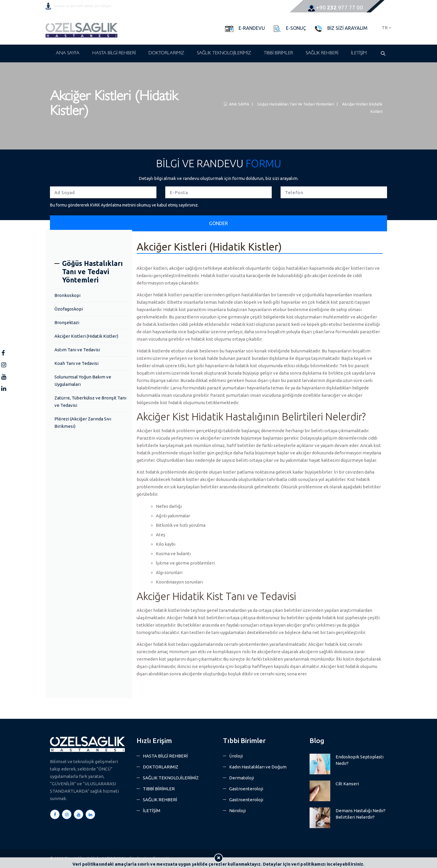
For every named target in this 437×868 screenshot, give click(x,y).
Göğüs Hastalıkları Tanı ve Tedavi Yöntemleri (295, 104)
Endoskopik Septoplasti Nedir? (360, 760)
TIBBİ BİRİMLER (278, 53)
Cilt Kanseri (347, 784)
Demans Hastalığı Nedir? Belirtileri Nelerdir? (361, 814)
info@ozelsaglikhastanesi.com (226, 7)
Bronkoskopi (67, 295)
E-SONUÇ (296, 28)
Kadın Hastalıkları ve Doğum (258, 767)
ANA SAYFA (68, 53)
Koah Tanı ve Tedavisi (76, 363)
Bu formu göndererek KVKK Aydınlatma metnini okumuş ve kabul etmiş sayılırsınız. (124, 205)
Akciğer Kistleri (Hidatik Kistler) (86, 336)
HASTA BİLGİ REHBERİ (114, 53)
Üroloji (236, 756)
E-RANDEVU (252, 28)
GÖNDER (218, 223)
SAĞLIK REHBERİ (322, 53)
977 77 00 (336, 7)
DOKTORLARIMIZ (166, 53)
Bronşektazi (67, 322)
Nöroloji (237, 811)
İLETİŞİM (359, 53)
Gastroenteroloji (246, 789)
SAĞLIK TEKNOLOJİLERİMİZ (224, 53)
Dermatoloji (242, 778)
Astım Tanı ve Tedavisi (77, 350)
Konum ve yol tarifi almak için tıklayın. (83, 6)
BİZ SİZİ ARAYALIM (347, 28)
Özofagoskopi (69, 309)
